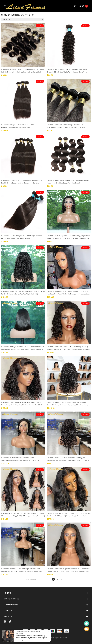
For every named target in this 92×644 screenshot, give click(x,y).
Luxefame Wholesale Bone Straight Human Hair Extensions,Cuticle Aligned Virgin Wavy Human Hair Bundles (66, 126)
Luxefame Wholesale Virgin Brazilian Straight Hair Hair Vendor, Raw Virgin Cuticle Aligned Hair (22, 237)
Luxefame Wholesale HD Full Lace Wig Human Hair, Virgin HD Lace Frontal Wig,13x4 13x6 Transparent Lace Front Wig (23, 515)
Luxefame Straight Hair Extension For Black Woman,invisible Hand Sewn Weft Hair (17, 126)
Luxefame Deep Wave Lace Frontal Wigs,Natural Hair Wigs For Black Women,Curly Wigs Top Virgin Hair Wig (23, 293)
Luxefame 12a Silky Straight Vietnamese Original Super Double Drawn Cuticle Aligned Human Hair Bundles (22, 182)
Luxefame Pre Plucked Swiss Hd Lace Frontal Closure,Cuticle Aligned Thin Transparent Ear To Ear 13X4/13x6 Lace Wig (20, 459)
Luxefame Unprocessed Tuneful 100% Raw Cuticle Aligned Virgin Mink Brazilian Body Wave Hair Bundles (68, 182)
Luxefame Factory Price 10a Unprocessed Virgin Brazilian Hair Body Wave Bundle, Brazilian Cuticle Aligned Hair (22, 71)
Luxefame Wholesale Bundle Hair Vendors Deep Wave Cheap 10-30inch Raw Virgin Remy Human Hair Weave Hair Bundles (69, 71)
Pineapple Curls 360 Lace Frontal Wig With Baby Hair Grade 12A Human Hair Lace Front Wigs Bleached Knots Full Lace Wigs (67, 404)
